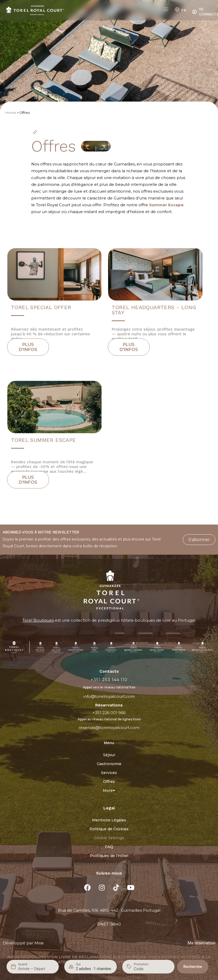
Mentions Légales (109, 820)
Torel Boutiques (38, 620)
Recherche (193, 967)
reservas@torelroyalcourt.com (109, 728)
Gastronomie (109, 764)
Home (11, 113)
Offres (109, 782)
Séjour (109, 755)
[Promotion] (146, 969)
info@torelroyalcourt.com (109, 696)
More (109, 790)
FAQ (109, 847)
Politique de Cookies (109, 829)
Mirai (39, 943)
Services (109, 773)
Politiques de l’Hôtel (109, 856)
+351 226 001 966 (109, 713)
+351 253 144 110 (109, 680)
